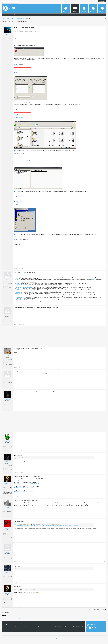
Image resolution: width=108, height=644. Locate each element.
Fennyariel (7, 446)
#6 (105, 415)
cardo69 (7, 533)
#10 (105, 522)
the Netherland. (9, 369)
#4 (105, 372)
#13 (105, 587)
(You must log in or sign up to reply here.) (98, 614)
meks (7, 557)
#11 (105, 546)
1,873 (11, 325)
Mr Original (18, 28)
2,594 (11, 583)
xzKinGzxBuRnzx (7, 320)
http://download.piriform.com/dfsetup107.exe (23, 496)
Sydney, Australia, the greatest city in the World (7, 498)
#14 (105, 611)
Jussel (7, 361)
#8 (105, 477)
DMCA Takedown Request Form (39, 23)
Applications (9, 28)
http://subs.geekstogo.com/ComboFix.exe (22, 485)
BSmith (7, 512)
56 (12, 45)
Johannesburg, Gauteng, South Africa (7, 542)
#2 (105, 309)
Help (100, 639)
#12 (105, 566)
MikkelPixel (7, 404)
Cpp (7, 285)
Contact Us (95, 639)
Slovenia (10, 292)
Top (106, 639)
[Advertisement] (94, 41)
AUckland (10, 412)
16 (12, 366)
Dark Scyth (7, 577)
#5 (105, 393)
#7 (105, 455)
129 (11, 409)
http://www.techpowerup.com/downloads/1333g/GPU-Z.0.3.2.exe (27, 489)
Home (103, 639)
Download (16, 47)
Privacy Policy (54, 643)
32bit (20, 122)
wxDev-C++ (94, 284)
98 (12, 518)
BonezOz (7, 488)
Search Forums (6, 15)
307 (11, 538)
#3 (105, 329)
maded (7, 384)
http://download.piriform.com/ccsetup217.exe (23, 492)
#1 (105, 273)
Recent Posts (12, 15)
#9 (105, 501)
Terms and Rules (54, 642)
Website (15, 48)
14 (12, 290)
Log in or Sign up (102, 1)
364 (11, 494)
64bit (22, 122)
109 (11, 451)
